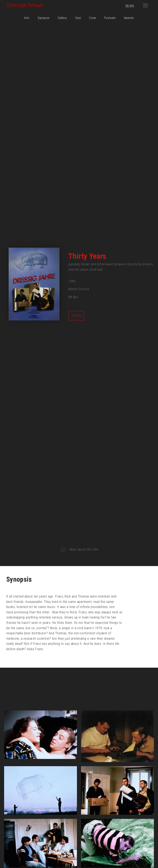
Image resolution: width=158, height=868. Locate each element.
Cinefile (76, 316)
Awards (129, 18)
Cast (78, 18)
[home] (73, 5)
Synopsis (44, 18)
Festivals (110, 18)
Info (27, 18)
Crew (93, 18)
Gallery (62, 18)
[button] (145, 5)
